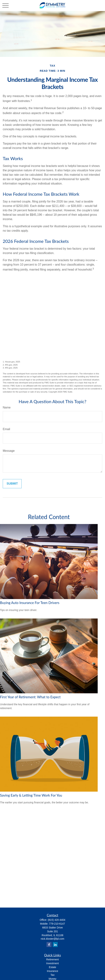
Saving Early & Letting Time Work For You (31, 795)
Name (7, 407)
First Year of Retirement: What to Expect (30, 697)
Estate (53, 967)
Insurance (52, 971)
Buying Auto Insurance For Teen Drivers (30, 603)
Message (9, 451)
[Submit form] (12, 484)
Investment (52, 963)
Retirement (52, 959)
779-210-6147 (57, 924)
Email (6, 429)
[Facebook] (49, 945)
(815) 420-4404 (57, 920)
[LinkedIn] (55, 945)
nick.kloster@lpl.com (52, 939)
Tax (53, 975)
